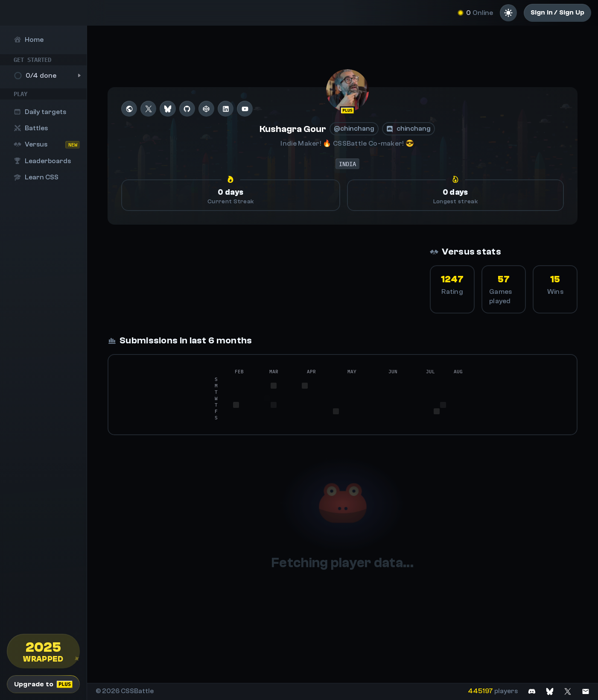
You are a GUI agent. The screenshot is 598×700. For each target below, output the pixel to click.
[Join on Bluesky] (550, 691)
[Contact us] (586, 691)
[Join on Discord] (532, 691)
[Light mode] (508, 13)
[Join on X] (568, 691)
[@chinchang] (347, 91)
